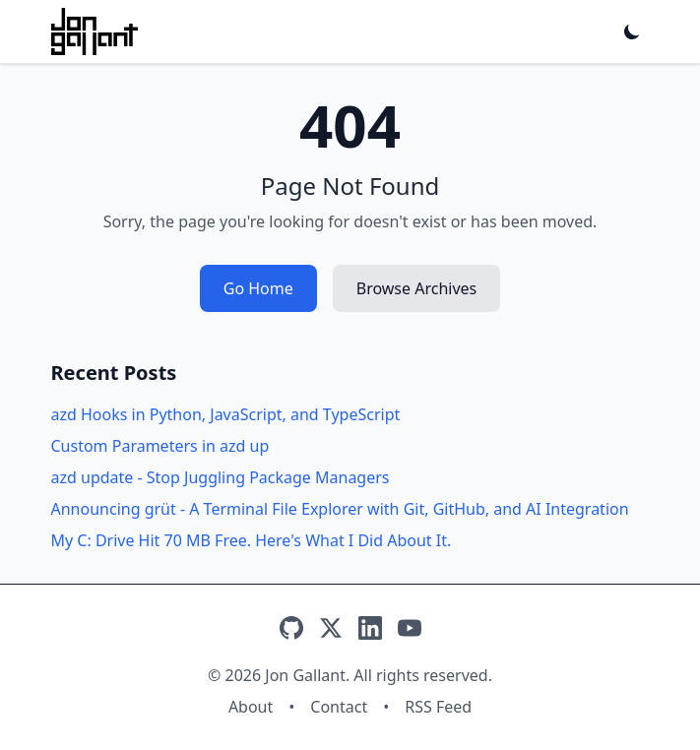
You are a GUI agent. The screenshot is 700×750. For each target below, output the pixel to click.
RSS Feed (438, 707)
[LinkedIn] (370, 628)
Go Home (258, 288)
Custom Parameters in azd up (160, 446)
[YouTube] (410, 628)
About (251, 707)
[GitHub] (291, 628)
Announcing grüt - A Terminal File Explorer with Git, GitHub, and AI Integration (340, 509)
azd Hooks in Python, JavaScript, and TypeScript (226, 414)
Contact (339, 707)
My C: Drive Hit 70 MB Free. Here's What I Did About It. (252, 540)
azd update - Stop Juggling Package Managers (221, 477)
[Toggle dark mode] (632, 31)
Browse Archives (417, 288)
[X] (331, 628)
